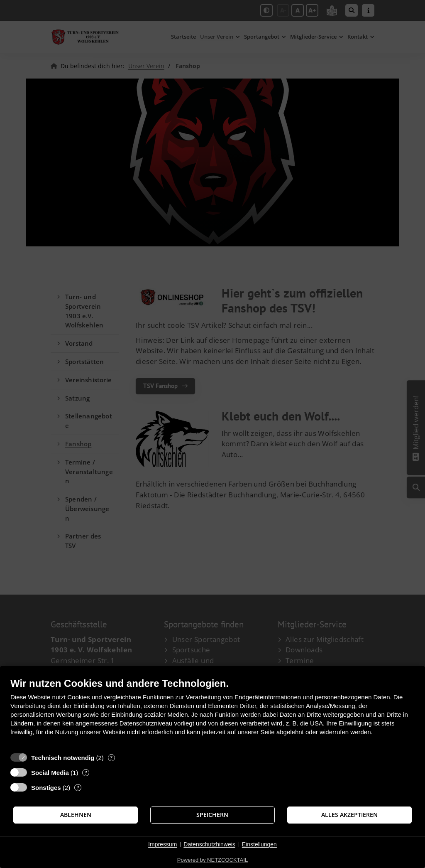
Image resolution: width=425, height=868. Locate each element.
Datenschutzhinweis (209, 844)
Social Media (50, 773)
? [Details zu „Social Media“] (86, 773)
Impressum (162, 844)
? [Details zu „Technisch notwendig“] (111, 758)
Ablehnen (76, 815)
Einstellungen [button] (259, 844)
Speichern (212, 815)
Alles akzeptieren (349, 815)
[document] (212, 713)
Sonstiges (46, 788)
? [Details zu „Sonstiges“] (78, 788)
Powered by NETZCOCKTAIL (212, 860)
